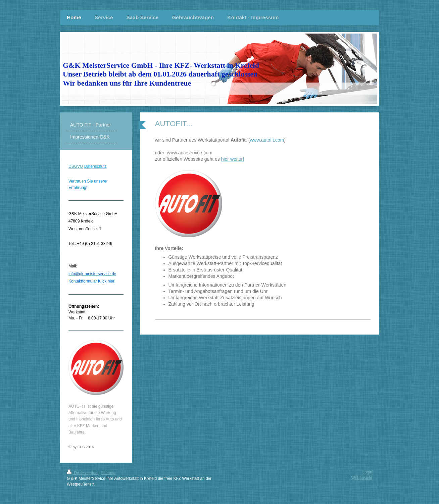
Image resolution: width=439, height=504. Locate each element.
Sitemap (108, 473)
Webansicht (362, 478)
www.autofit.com (267, 140)
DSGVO (76, 166)
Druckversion (83, 473)
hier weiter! (233, 159)
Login (367, 472)
